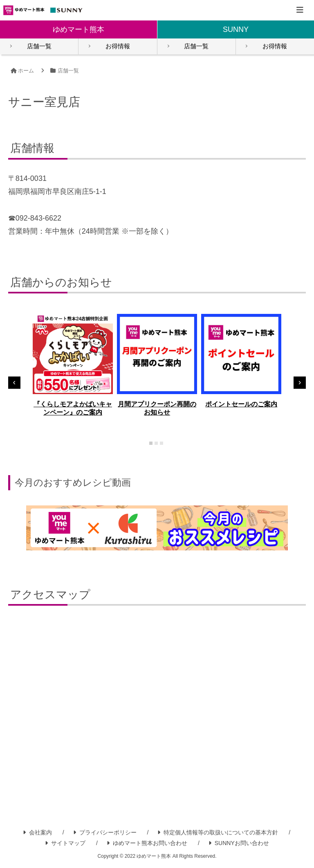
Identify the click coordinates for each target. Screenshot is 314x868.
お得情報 (118, 46)
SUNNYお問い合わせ (239, 843)
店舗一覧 (39, 46)
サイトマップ (65, 843)
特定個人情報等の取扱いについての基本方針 (218, 833)
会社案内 (37, 833)
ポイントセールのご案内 (241, 405)
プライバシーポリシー (105, 833)
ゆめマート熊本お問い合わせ (147, 843)
